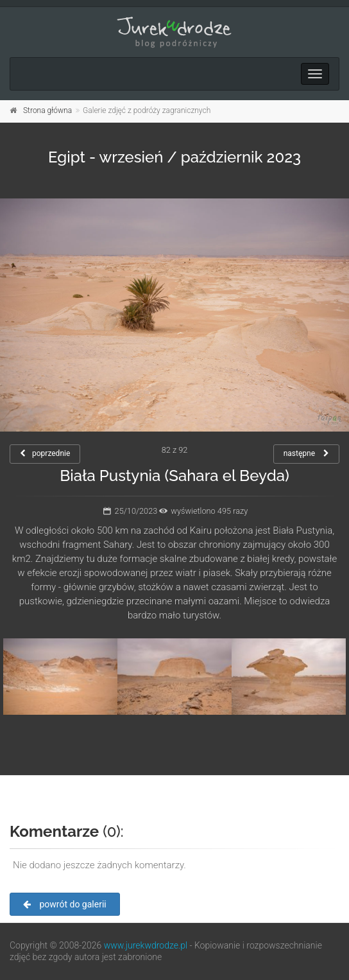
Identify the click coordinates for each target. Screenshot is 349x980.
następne (306, 453)
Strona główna (47, 110)
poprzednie (45, 453)
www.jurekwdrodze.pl (146, 945)
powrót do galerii (65, 904)
